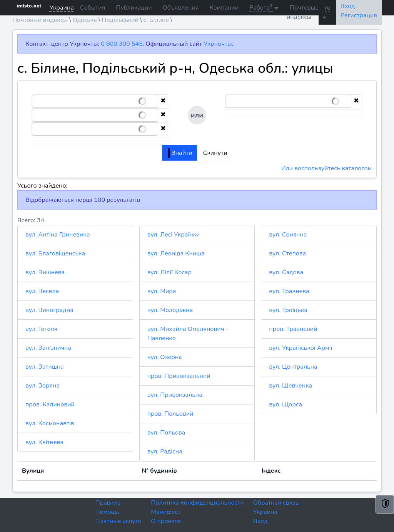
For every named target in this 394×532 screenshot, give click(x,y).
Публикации (134, 8)
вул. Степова (287, 253)
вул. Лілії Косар (169, 272)
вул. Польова (166, 433)
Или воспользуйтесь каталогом (326, 168)
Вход (260, 521)
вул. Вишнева (45, 272)
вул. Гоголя (41, 329)
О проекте (166, 521)
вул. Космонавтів (50, 423)
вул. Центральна (293, 367)
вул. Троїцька (288, 310)
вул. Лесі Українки (174, 235)
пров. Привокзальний (179, 376)
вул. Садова (286, 272)
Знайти (180, 153)
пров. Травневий (293, 329)
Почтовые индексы (303, 12)
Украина (265, 512)
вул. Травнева (289, 291)
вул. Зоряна (43, 386)
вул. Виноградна (49, 310)
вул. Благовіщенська (55, 253)
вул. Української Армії (301, 348)
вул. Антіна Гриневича (58, 235)
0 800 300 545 (122, 44)
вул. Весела (42, 291)
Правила (108, 503)
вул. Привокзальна (175, 395)
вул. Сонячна (288, 235)
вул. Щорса (285, 404)
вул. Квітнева (44, 442)
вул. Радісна (165, 451)
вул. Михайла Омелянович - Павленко (188, 334)
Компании (224, 8)
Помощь (108, 512)
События (93, 8)
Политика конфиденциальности (197, 503)
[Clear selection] (163, 101)
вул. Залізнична (48, 348)
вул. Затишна (45, 367)
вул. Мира (162, 291)
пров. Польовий (170, 414)
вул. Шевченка (290, 386)
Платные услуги (119, 521)
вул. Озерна (165, 357)
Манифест (166, 512)
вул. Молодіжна (170, 310)
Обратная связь (276, 503)
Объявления (180, 8)
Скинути (215, 153)
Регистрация (359, 15)
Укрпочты (218, 44)
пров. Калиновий (50, 404)
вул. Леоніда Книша (176, 253)
